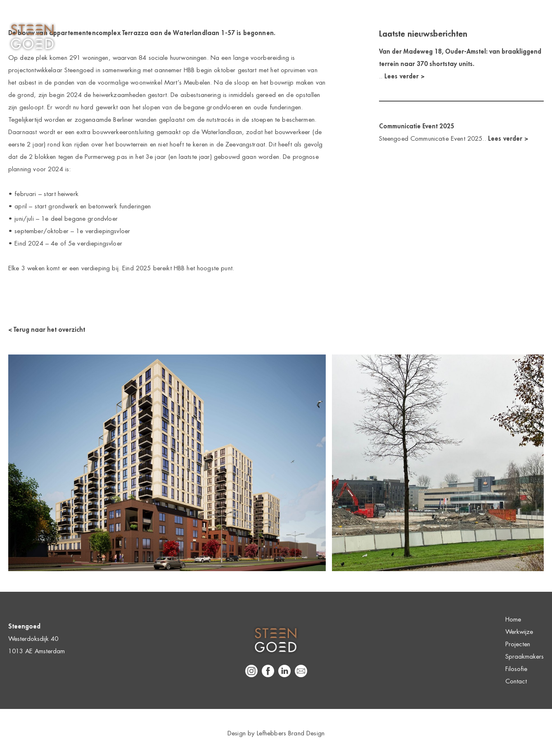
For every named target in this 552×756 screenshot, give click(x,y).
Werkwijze (341, 37)
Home (299, 37)
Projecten (388, 37)
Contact (533, 37)
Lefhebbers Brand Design (291, 733)
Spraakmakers (440, 37)
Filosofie (491, 37)
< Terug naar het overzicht (47, 329)
